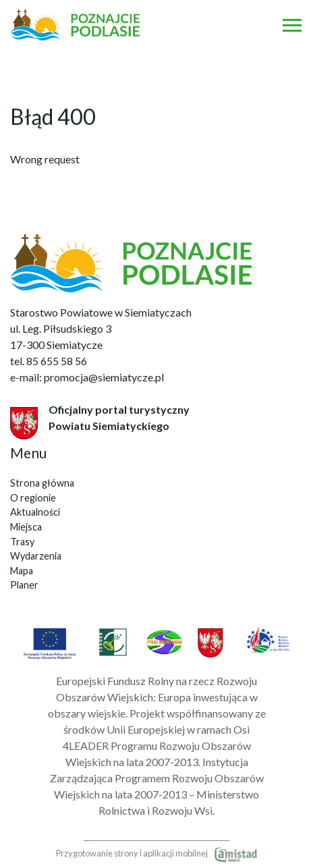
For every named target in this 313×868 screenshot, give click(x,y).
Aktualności (35, 512)
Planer (24, 585)
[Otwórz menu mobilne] (292, 25)
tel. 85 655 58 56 (49, 361)
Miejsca (26, 527)
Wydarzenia (36, 556)
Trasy (22, 542)
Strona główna (42, 483)
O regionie (33, 498)
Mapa (22, 571)
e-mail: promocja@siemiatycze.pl (87, 377)
